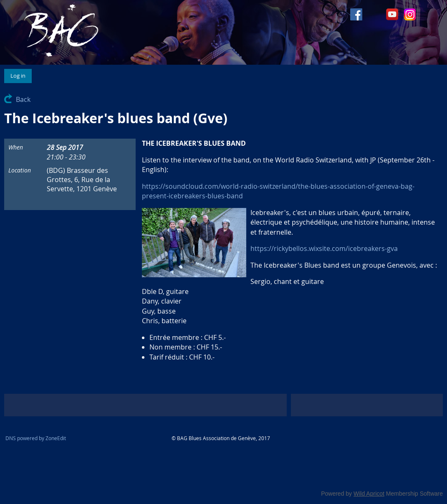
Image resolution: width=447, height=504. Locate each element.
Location (20, 170)
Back (23, 99)
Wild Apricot (369, 494)
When (16, 147)
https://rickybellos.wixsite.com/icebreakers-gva (324, 248)
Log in (18, 76)
